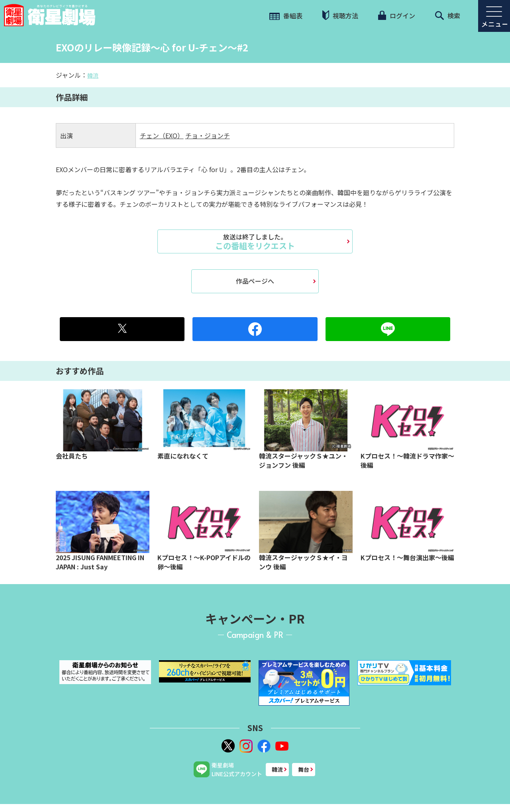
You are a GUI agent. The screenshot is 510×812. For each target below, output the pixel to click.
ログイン (396, 16)
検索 (448, 16)
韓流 (93, 75)
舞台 (304, 769)
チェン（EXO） (162, 135)
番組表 (286, 16)
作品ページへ (255, 281)
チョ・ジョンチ (208, 135)
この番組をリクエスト (255, 241)
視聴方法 (340, 15)
